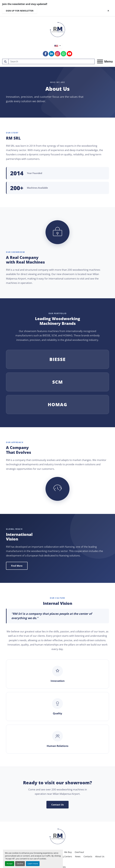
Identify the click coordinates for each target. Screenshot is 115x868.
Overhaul (79, 852)
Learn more (33, 864)
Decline (20, 864)
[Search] (52, 61)
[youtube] (69, 54)
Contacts (88, 856)
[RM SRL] (57, 836)
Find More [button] (17, 566)
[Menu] (100, 61)
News (78, 856)
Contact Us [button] (57, 805)
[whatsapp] (63, 54)
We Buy (68, 852)
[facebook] (46, 54)
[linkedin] (52, 54)
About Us (100, 856)
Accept (10, 864)
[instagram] (57, 54)
